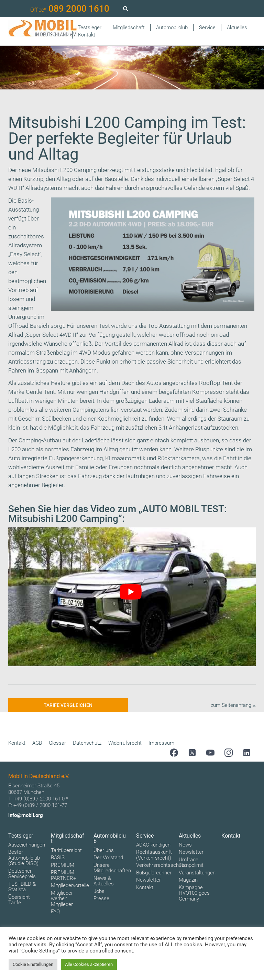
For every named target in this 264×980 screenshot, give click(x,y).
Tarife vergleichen (68, 705)
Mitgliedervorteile (70, 885)
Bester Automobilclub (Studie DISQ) (24, 858)
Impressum (161, 743)
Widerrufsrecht (125, 743)
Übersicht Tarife (19, 900)
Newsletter (148, 880)
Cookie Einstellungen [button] (33, 964)
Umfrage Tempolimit (191, 863)
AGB (37, 743)
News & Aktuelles (104, 881)
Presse (101, 898)
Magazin (188, 880)
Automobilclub (172, 28)
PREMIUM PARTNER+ (63, 875)
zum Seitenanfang (233, 705)
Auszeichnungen (27, 845)
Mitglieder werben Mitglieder (62, 899)
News (185, 845)
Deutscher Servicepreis (22, 874)
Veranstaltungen (197, 873)
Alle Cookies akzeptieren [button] (89, 964)
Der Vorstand (108, 858)
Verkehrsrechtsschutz (161, 865)
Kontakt (87, 35)
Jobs (99, 891)
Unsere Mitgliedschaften (112, 868)
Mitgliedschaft (129, 28)
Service (207, 28)
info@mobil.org (26, 815)
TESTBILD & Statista (22, 887)
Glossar (57, 743)
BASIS (58, 858)
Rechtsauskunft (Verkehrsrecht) (154, 855)
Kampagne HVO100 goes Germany (194, 893)
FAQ (55, 912)
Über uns (104, 850)
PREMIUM (63, 865)
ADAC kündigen (153, 845)
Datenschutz (87, 743)
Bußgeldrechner (154, 873)
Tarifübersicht (66, 850)
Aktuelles (237, 28)
